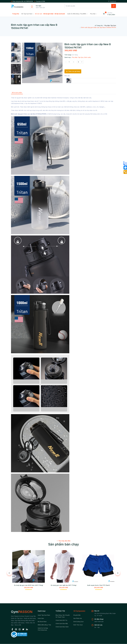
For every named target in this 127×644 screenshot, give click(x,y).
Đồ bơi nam (39, 14)
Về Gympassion (79, 611)
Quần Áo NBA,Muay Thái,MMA (77, 14)
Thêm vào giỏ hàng (73, 71)
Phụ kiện (93, 14)
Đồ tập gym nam (27, 14)
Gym (22, 612)
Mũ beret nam (42, 622)
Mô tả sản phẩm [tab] (17, 93)
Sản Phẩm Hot (78, 618)
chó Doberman (42, 630)
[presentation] (9, 573)
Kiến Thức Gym (78, 625)
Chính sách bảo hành (62, 627)
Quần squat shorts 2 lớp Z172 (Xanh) (98, 585)
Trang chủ (99, 25)
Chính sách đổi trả (61, 620)
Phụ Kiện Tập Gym (110, 25)
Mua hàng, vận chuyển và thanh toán (63, 616)
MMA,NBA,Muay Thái (44, 625)
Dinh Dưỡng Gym (78, 622)
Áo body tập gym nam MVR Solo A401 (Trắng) (29, 585)
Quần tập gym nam (44, 615)
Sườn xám (41, 618)
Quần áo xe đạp (43, 628)
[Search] (88, 6)
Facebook (112, 1)
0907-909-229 (40, 8)
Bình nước (88, 57)
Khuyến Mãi (77, 615)
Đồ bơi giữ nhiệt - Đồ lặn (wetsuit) (54, 14)
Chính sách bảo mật (62, 624)
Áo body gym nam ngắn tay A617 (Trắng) (64, 585)
